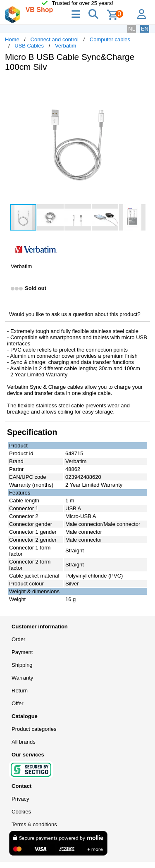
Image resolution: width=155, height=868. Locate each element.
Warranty (22, 678)
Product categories (34, 729)
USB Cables (29, 46)
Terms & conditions (34, 824)
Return (20, 691)
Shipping (22, 665)
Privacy (20, 799)
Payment (22, 652)
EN (145, 29)
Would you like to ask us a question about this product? (75, 314)
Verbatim (66, 46)
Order (18, 639)
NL (132, 29)
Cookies (21, 812)
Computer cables (110, 39)
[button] (143, 87)
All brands (24, 742)
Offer (18, 703)
